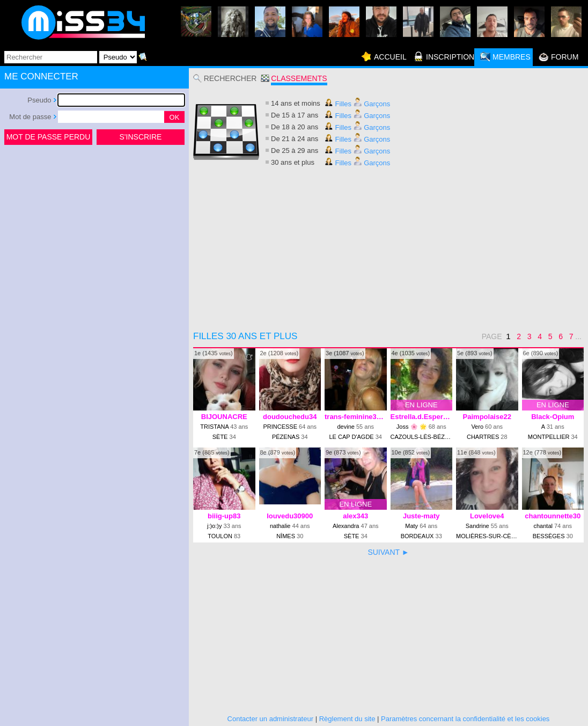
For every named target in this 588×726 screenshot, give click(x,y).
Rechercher (230, 78)
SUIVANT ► (388, 552)
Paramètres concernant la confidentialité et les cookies (465, 719)
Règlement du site (347, 719)
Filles (338, 104)
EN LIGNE (421, 405)
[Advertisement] (94, 228)
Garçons (372, 104)
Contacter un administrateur (270, 719)
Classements (299, 78)
